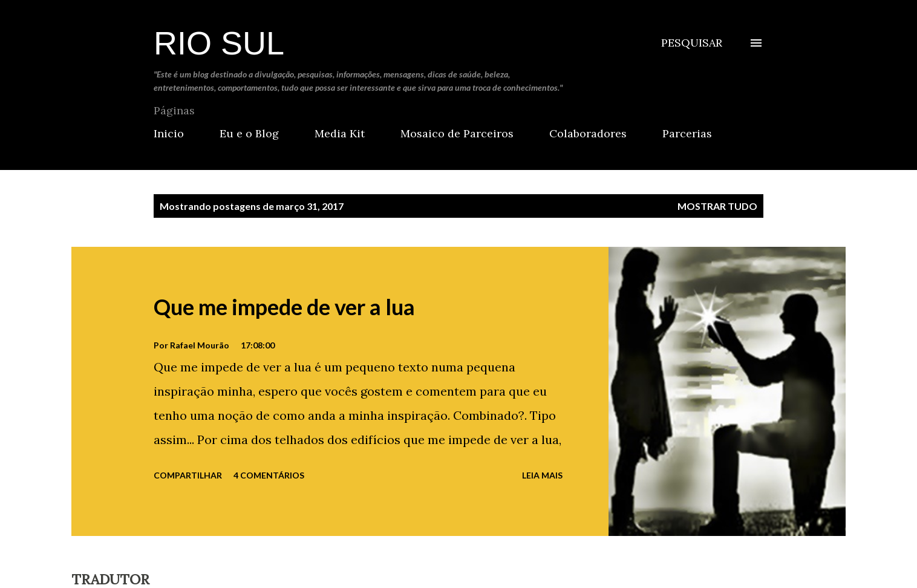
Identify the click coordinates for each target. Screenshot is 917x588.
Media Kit (340, 133)
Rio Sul (219, 43)
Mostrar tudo (717, 206)
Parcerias (687, 133)
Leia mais (542, 475)
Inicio (169, 133)
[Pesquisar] (692, 43)
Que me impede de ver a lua (284, 307)
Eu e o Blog (249, 133)
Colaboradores (588, 133)
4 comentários (269, 475)
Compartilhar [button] (188, 475)
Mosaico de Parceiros (457, 133)
